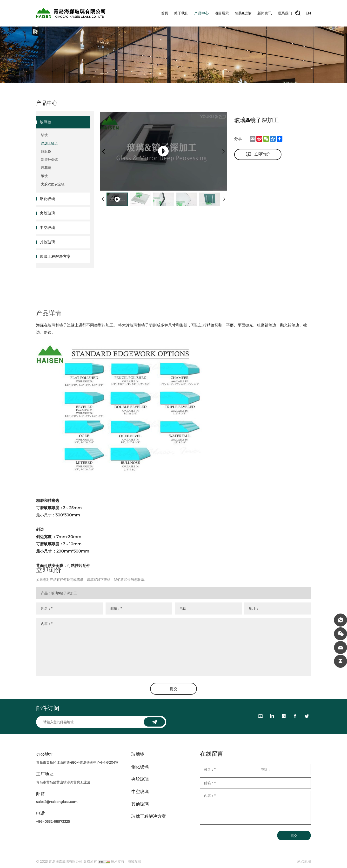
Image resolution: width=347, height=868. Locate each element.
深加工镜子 (49, 143)
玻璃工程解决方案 (55, 257)
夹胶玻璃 (47, 213)
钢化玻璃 (47, 199)
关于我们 (181, 13)
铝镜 (44, 135)
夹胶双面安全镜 (53, 184)
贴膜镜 (46, 151)
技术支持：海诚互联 (126, 861)
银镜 (44, 176)
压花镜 (46, 168)
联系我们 (285, 13)
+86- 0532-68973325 (53, 821)
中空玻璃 (47, 228)
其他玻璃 (47, 242)
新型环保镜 (49, 160)
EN (308, 13)
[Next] (223, 151)
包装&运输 (243, 13)
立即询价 (262, 154)
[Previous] (104, 151)
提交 (294, 836)
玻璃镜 (46, 122)
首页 (165, 13)
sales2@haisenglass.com (57, 802)
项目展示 (222, 13)
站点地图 (304, 861)
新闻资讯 (265, 13)
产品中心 (201, 13)
